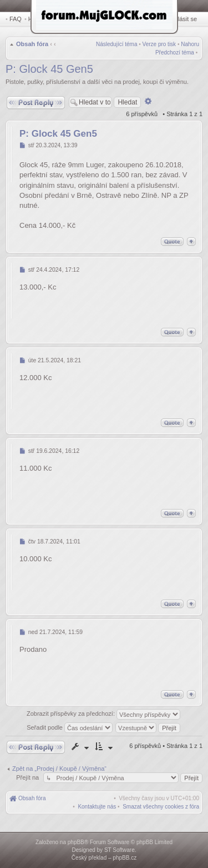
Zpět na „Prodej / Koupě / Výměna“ (59, 769)
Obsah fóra (32, 44)
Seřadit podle (70, 727)
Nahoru (190, 44)
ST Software (120, 850)
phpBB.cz (125, 858)
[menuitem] (161, 807)
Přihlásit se (182, 19)
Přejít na (28, 777)
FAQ (16, 19)
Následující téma (116, 44)
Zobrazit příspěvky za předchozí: (103, 714)
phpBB (76, 842)
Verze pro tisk (159, 44)
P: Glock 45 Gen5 (49, 69)
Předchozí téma (175, 53)
